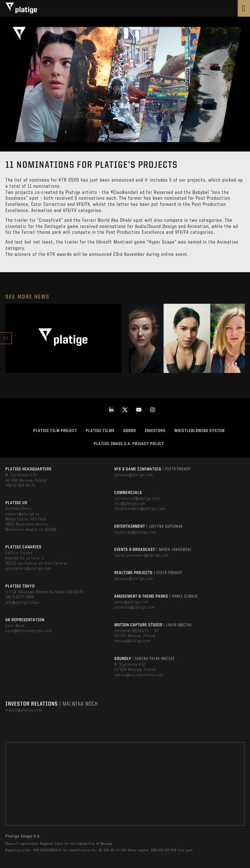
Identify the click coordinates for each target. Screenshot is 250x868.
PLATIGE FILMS (100, 431)
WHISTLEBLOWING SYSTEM (200, 431)
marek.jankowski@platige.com (142, 556)
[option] (63, 339)
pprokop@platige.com (134, 475)
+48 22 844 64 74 (20, 486)
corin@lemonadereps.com (29, 631)
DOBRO (130, 431)
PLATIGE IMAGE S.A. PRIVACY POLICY (129, 444)
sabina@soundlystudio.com (139, 675)
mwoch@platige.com (24, 710)
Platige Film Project (55, 431)
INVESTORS (155, 431)
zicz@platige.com (130, 504)
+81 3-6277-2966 (20, 597)
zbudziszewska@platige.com (140, 509)
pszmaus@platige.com (135, 607)
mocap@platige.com (133, 641)
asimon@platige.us (23, 514)
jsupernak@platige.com (135, 532)
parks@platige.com (132, 602)
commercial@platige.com (137, 499)
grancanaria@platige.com (28, 569)
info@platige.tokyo (22, 603)
